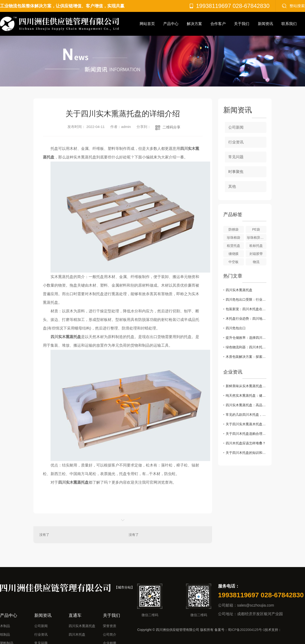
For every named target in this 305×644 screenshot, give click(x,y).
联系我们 (289, 24)
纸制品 (5, 634)
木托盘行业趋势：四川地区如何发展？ (246, 319)
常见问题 (236, 157)
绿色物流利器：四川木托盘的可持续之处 (246, 347)
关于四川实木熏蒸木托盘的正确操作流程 (246, 424)
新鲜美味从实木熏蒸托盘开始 (246, 386)
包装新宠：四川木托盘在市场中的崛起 (246, 309)
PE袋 (256, 229)
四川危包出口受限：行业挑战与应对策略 (246, 299)
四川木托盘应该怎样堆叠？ (246, 443)
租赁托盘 (234, 246)
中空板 (234, 262)
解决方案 (194, 24)
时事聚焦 (236, 172)
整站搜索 (297, 6)
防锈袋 (234, 229)
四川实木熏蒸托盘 (239, 290)
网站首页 (147, 24)
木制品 (5, 626)
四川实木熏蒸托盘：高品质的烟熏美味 (246, 405)
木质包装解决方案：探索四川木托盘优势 (246, 357)
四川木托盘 (77, 634)
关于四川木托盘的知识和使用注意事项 (246, 453)
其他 (232, 186)
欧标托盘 (256, 246)
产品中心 (171, 24)
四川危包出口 (236, 328)
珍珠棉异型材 (257, 238)
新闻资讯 (265, 24)
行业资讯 (236, 142)
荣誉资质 (110, 626)
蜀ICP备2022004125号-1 (246, 630)
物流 (256, 262)
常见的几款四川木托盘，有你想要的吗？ (246, 415)
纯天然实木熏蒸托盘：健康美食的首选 (246, 396)
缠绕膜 (234, 254)
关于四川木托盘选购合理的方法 (246, 434)
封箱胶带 (256, 254)
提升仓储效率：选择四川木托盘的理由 (246, 338)
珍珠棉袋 (234, 238)
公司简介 (110, 634)
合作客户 (218, 24)
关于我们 (242, 24)
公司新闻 (236, 127)
